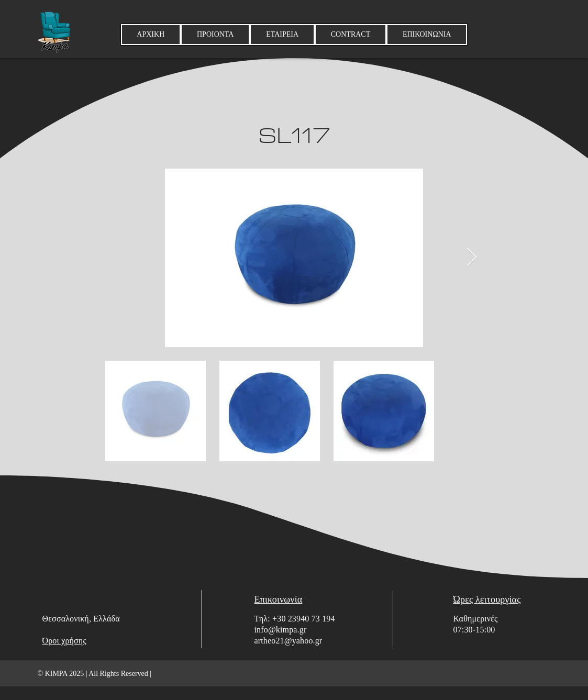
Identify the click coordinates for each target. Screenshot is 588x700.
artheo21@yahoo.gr (289, 641)
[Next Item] (471, 258)
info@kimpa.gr (281, 630)
